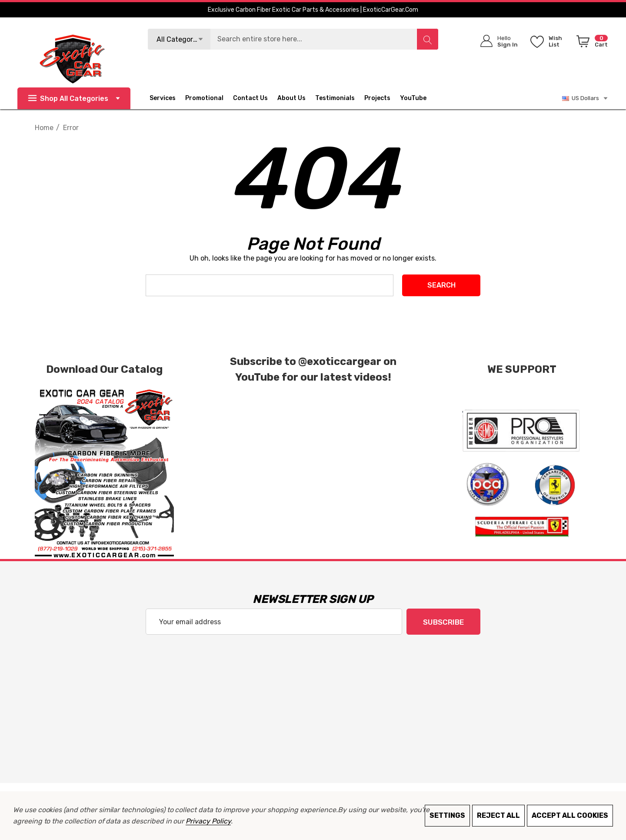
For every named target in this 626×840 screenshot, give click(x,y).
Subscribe (443, 622)
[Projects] (377, 99)
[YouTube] (418, 98)
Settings (447, 815)
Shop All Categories (74, 99)
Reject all (498, 815)
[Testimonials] (340, 98)
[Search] (427, 39)
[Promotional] (204, 99)
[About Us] (296, 98)
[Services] (163, 99)
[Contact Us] (255, 98)
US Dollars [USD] (585, 98)
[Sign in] (496, 41)
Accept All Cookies (570, 815)
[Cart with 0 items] (591, 43)
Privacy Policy (208, 821)
